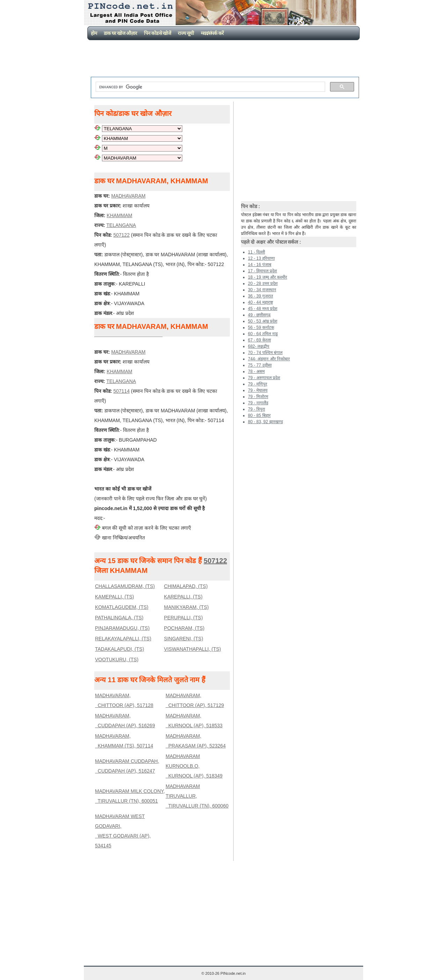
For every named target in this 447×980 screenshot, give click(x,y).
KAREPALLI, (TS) (183, 597)
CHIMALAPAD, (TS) (186, 586)
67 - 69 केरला (259, 340)
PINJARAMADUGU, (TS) (122, 628)
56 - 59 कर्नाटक (261, 327)
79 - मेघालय (258, 390)
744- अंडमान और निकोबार (269, 359)
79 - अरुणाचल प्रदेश (264, 378)
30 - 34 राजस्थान (262, 290)
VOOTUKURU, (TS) (117, 660)
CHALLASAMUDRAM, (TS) (125, 586)
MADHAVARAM (128, 196)
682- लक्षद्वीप (259, 346)
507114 (121, 391)
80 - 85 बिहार (259, 415)
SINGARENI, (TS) (184, 639)
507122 (121, 235)
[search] (210, 87)
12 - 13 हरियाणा (261, 258)
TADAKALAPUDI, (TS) (120, 649)
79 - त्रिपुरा (257, 409)
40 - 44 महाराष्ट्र (261, 302)
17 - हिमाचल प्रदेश (262, 271)
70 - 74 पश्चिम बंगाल (265, 353)
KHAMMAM (120, 215)
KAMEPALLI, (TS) (115, 597)
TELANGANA (121, 225)
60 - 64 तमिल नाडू (263, 334)
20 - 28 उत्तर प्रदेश (263, 283)
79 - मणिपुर (258, 384)
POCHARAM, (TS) (184, 628)
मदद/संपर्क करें (212, 33)
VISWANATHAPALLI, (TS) (193, 649)
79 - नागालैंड (258, 403)
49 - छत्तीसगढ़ (259, 315)
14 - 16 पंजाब (260, 265)
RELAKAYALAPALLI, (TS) (123, 639)
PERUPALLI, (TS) (184, 618)
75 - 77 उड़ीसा (260, 365)
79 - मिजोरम (258, 397)
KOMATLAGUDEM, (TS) (122, 607)
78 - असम (256, 371)
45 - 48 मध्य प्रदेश (263, 309)
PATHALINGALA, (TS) (119, 618)
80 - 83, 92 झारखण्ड (265, 422)
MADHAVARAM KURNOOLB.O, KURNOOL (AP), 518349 (194, 766)
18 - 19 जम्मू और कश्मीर (268, 277)
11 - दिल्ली (257, 252)
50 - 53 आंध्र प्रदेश (263, 321)
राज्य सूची (186, 33)
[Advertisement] (225, 59)
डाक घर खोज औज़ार (120, 33)
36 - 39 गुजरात (261, 296)
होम (94, 33)
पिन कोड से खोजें (157, 33)
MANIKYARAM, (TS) (186, 607)
